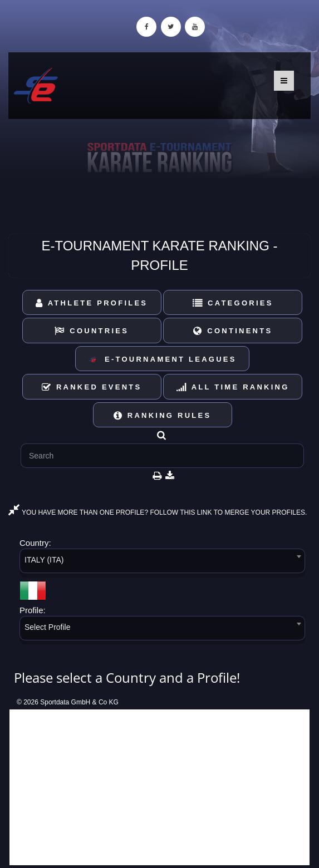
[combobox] (162, 563)
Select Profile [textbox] (47, 627)
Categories (233, 303)
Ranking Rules (163, 415)
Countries (92, 331)
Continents (233, 331)
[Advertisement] (159, 787)
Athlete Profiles (92, 303)
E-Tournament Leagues (162, 360)
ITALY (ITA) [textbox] (44, 560)
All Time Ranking (233, 387)
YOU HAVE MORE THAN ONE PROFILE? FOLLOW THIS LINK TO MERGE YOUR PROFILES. (158, 512)
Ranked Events (92, 387)
